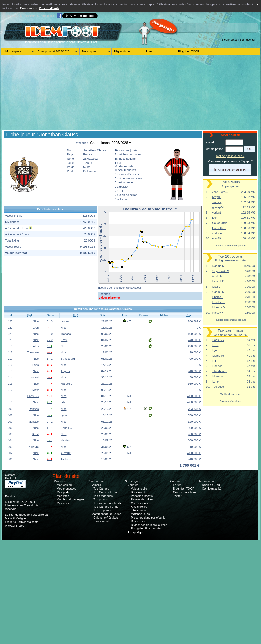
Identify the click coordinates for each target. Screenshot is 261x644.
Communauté (178, 481)
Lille (63, 402)
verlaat (216, 213)
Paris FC (66, 428)
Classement (101, 521)
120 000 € (194, 422)
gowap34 (218, 207)
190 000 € (194, 334)
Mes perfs (63, 492)
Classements (96, 481)
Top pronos (100, 499)
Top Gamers (101, 489)
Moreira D (219, 307)
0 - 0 (50, 334)
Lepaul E (218, 281)
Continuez (27, 8)
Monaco (66, 334)
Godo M (217, 276)
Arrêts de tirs (139, 507)
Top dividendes (103, 496)
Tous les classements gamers (230, 246)
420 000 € (194, 346)
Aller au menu (32, 16)
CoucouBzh (220, 223)
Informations (207, 481)
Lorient (65, 321)
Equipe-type (136, 532)
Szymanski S (221, 271)
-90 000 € (195, 352)
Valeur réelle (139, 489)
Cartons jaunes (141, 503)
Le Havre (33, 447)
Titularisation (139, 510)
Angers (65, 371)
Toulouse (33, 352)
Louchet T (219, 302)
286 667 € (194, 321)
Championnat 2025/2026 (54, 51)
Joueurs (133, 485)
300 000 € (194, 440)
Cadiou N (218, 292)
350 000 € (194, 415)
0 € (199, 328)
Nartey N (218, 313)
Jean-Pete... (220, 192)
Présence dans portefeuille (148, 518)
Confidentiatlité (212, 489)
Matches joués (140, 514)
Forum (150, 51)
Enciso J (218, 297)
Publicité (11, 478)
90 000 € (195, 359)
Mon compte (48, 16)
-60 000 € (195, 434)
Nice (36, 321)
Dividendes (138, 521)
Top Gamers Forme (106, 492)
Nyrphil (217, 197)
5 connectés (230, 40)
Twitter (177, 496)
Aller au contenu (14, 16)
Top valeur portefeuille (107, 503)
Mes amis (63, 503)
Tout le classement (230, 394)
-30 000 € (195, 377)
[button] (249, 149)
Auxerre (66, 453)
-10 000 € (195, 447)
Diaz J (216, 287)
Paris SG (33, 396)
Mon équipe (64, 485)
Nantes (34, 346)
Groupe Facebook (185, 492)
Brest (64, 340)
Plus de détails (49, 8)
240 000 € (194, 340)
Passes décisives (142, 499)
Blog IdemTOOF (189, 51)
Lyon (36, 328)
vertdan (217, 233)
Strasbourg (68, 359)
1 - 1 (50, 359)
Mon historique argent (71, 499)
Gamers (96, 485)
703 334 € (194, 409)
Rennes (34, 409)
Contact (10, 475)
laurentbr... (219, 228)
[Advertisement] (130, 93)
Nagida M (218, 266)
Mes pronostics (66, 489)
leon (215, 218)
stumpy (217, 202)
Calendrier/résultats (230, 401)
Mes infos (63, 496)
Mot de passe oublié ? (230, 156)
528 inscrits (247, 40)
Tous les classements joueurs (230, 320)
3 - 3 (50, 321)
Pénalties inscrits (142, 496)
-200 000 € (194, 396)
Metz (36, 390)
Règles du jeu (122, 51)
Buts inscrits (139, 492)
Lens (36, 365)
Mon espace (13, 51)
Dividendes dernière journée (149, 525)
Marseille (66, 384)
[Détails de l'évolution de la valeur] (120, 288)
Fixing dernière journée (146, 528)
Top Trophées (102, 510)
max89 (216, 238)
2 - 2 (50, 340)
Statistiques (89, 51)
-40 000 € (195, 371)
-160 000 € (194, 384)
